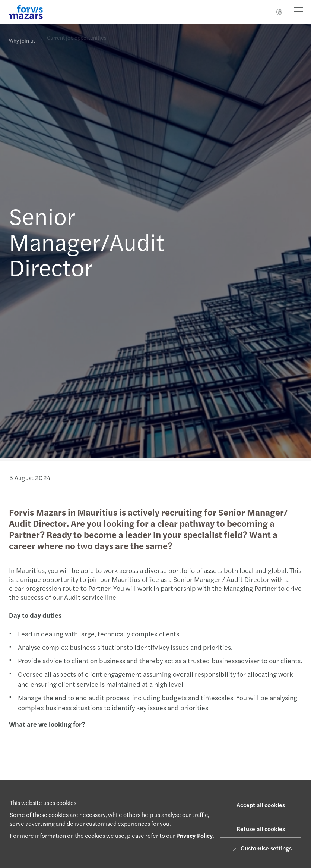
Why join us (22, 40)
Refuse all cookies (261, 829)
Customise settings (261, 848)
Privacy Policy (194, 835)
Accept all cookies (261, 805)
